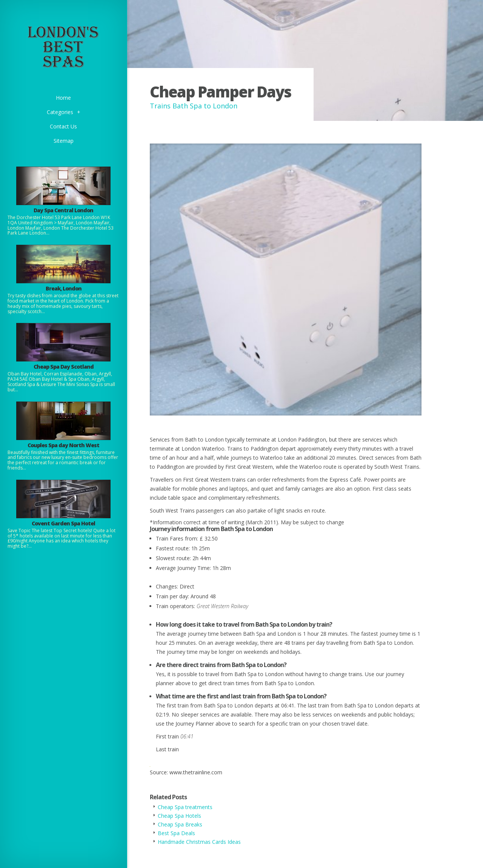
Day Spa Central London (63, 210)
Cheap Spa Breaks (180, 824)
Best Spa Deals (176, 833)
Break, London (64, 288)
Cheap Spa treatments (185, 807)
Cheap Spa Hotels (179, 816)
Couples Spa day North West (63, 445)
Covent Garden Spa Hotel (63, 523)
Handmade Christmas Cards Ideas (199, 842)
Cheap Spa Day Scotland (64, 367)
